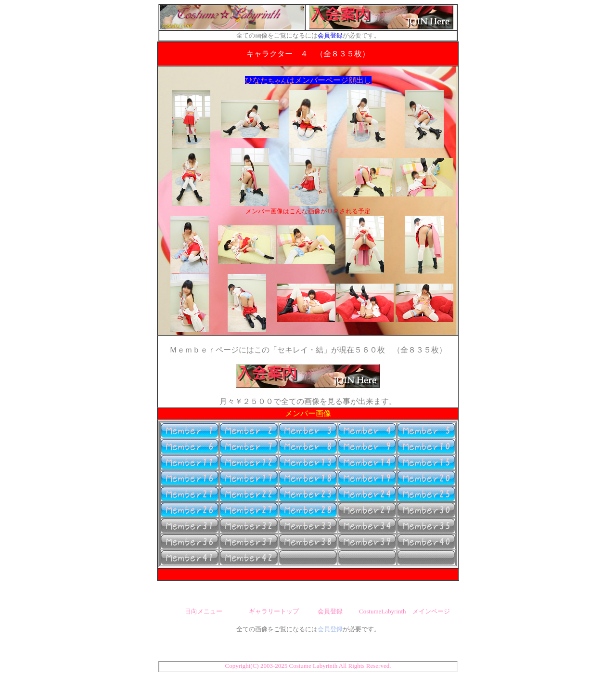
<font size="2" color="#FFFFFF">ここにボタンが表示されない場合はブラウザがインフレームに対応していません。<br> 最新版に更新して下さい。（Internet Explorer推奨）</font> (308, 494)
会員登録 (330, 35)
